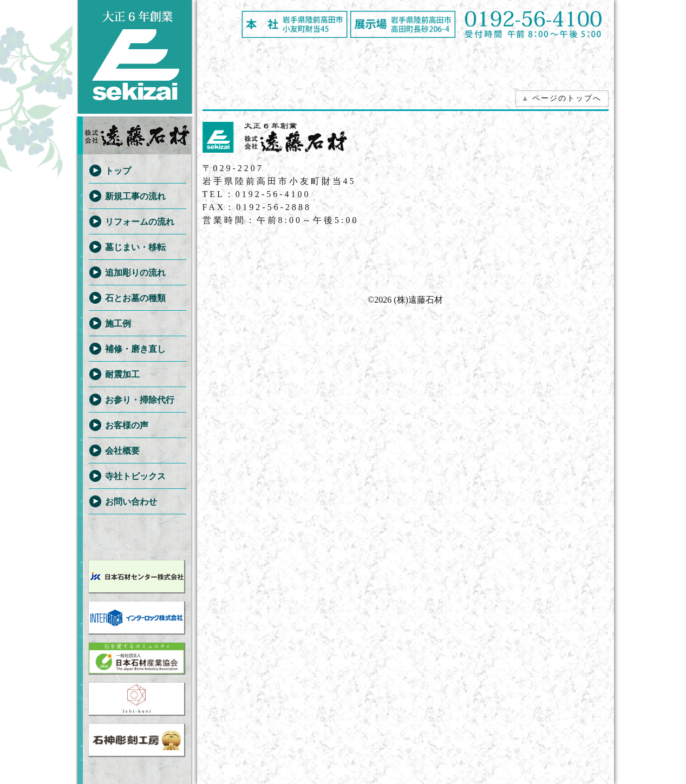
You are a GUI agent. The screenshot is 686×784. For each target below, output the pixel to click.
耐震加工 (122, 374)
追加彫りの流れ (135, 273)
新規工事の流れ (135, 196)
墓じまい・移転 (135, 247)
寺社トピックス (135, 476)
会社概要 (122, 451)
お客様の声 (127, 425)
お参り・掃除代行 (140, 400)
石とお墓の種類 (135, 298)
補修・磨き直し (135, 349)
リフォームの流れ (140, 222)
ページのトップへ (561, 98)
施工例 (118, 324)
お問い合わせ (131, 502)
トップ (118, 171)
